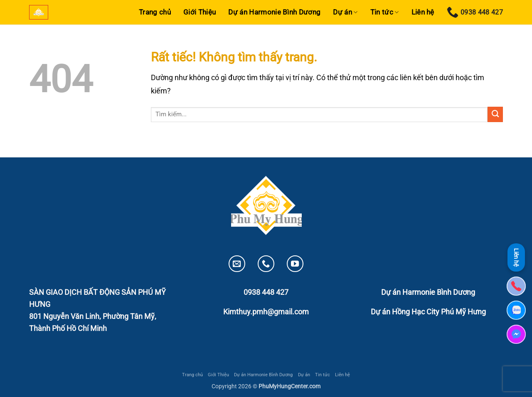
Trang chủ (155, 12)
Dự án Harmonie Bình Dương (274, 12)
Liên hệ (423, 12)
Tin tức (385, 12)
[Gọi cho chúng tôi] (266, 264)
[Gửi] (495, 114)
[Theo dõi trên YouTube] (295, 264)
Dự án (345, 12)
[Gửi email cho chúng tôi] (237, 264)
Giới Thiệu (199, 12)
